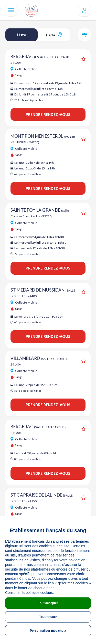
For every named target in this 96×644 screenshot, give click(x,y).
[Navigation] (11, 10)
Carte (54, 35)
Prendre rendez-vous (48, 115)
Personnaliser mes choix (48, 631)
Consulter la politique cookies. (29, 593)
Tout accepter (48, 603)
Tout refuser (48, 617)
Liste (22, 35)
